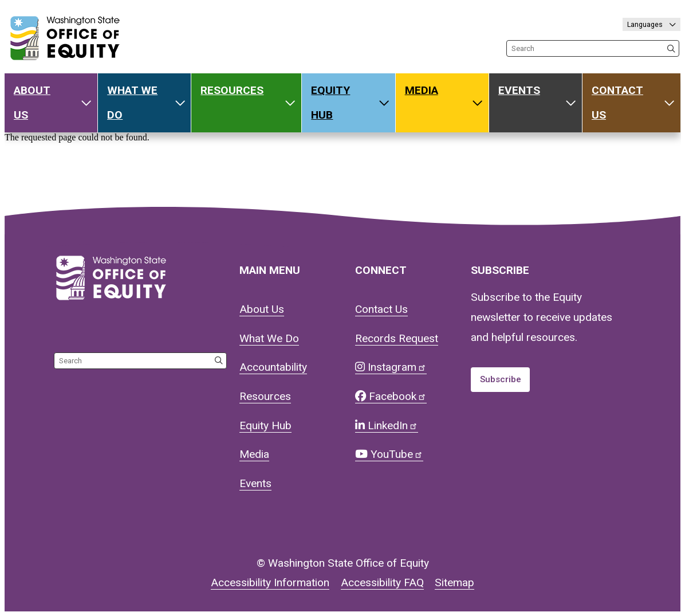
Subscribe (501, 379)
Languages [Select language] (646, 24)
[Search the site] (593, 48)
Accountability (273, 367)
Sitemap (454, 582)
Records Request (397, 338)
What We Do (132, 103)
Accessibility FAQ (382, 582)
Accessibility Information (270, 582)
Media (422, 90)
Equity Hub (330, 103)
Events (519, 90)
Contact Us (617, 103)
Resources (232, 90)
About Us (32, 103)
